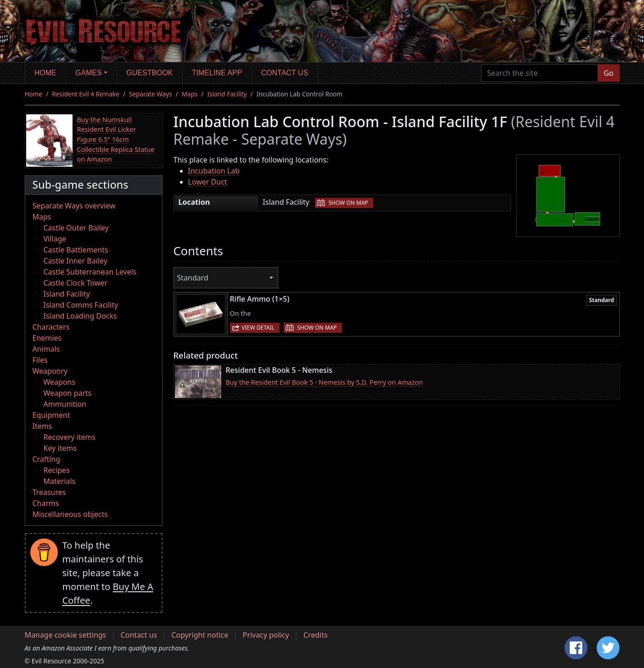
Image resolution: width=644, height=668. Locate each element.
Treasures (49, 492)
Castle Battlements (76, 250)
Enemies (47, 338)
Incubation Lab (214, 171)
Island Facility (227, 94)
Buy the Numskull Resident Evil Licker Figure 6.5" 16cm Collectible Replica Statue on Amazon (116, 139)
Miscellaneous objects (70, 514)
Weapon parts (68, 393)
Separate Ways (151, 94)
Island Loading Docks (80, 316)
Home (45, 73)
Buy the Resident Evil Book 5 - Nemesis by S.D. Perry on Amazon (325, 382)
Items (42, 426)
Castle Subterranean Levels (90, 272)
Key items (60, 448)
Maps (190, 94)
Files (40, 360)
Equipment (51, 415)
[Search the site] (540, 73)
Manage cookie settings (66, 635)
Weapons (60, 382)
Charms (46, 503)
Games (89, 73)
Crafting (47, 459)
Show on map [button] (348, 203)
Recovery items (70, 437)
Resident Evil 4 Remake (86, 94)
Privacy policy (266, 635)
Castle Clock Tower (76, 283)
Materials (60, 481)
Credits (316, 635)
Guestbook (149, 73)
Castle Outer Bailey (76, 228)
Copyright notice (200, 635)
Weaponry (50, 371)
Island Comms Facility (81, 305)
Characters (51, 327)
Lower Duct (208, 182)
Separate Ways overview (74, 206)
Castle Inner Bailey (76, 261)
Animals (46, 349)
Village (55, 239)
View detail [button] (258, 328)
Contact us (285, 73)
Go (608, 73)
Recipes (57, 470)
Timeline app (217, 73)
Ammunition (65, 404)
